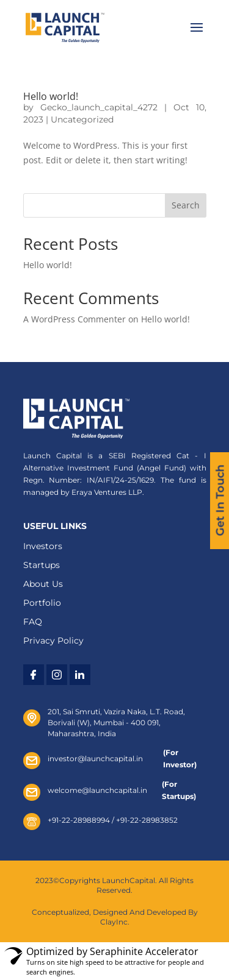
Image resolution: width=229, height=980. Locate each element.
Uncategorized (82, 119)
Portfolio (42, 603)
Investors (43, 546)
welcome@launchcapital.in (101, 790)
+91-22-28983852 (147, 820)
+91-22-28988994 (79, 820)
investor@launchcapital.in (102, 758)
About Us (43, 584)
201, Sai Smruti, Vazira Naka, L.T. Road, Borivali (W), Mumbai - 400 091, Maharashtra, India (116, 723)
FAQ (33, 622)
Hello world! (51, 96)
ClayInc (114, 922)
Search (186, 205)
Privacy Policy (53, 641)
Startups (42, 565)
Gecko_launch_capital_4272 (99, 107)
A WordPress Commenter (75, 319)
